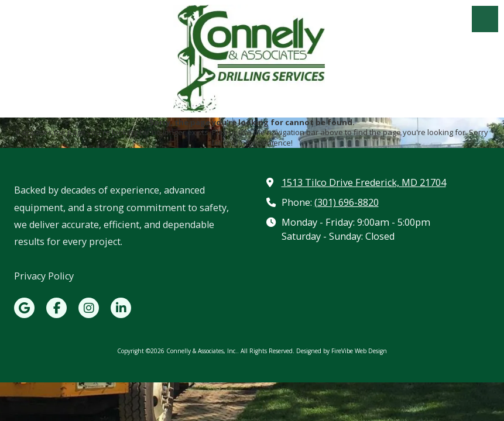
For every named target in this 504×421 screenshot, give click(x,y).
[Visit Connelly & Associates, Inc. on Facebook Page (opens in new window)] (56, 308)
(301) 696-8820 (347, 202)
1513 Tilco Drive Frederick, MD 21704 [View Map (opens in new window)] (364, 182)
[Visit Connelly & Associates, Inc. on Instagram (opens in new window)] (89, 308)
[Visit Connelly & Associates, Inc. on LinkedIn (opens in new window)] (121, 308)
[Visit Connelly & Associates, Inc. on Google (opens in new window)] (24, 308)
